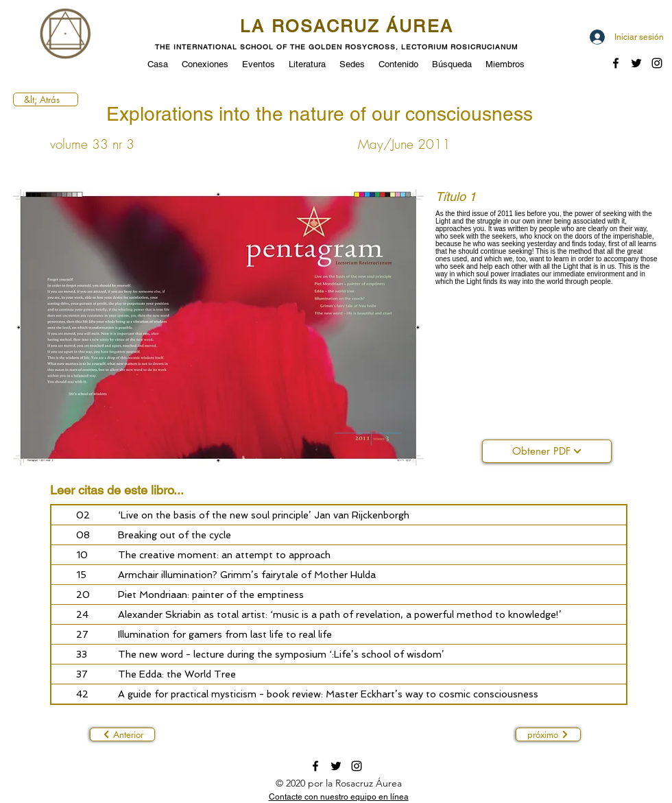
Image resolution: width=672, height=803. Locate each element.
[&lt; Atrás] (46, 99)
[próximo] (548, 734)
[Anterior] (122, 734)
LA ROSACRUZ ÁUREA (347, 26)
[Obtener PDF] (547, 451)
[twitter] (636, 63)
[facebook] (616, 63)
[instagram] (357, 766)
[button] (259, 63)
